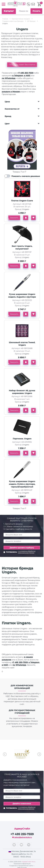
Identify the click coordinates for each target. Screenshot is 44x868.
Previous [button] (5, 754)
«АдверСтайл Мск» (29, 862)
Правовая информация (22, 864)
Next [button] (39, 754)
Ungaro (26, 209)
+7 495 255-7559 (25, 73)
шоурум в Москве (11, 92)
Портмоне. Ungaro (22, 439)
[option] (22, 754)
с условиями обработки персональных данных (27, 552)
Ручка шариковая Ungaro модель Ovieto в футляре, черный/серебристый (22, 484)
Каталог (9, 11)
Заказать (14, 218)
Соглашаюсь (22, 552)
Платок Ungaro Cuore (22, 201)
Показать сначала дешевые (26, 176)
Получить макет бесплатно (22, 65)
